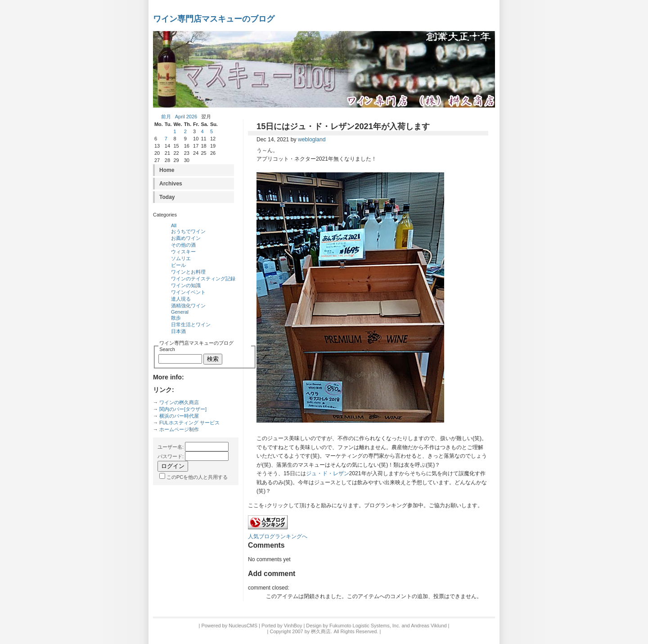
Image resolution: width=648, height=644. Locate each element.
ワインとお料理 (188, 272)
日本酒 (178, 331)
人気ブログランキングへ (278, 536)
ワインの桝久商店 (179, 402)
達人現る (181, 299)
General (180, 312)
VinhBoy (293, 626)
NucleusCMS (243, 626)
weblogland (312, 140)
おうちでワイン (188, 231)
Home (167, 170)
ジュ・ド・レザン (328, 473)
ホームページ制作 (179, 429)
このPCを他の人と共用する (197, 477)
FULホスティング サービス (189, 423)
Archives (171, 184)
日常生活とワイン (191, 324)
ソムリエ (181, 258)
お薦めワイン (186, 238)
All (174, 225)
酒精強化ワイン (188, 306)
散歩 (176, 318)
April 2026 (186, 117)
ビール (178, 265)
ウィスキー (183, 252)
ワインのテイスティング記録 (203, 279)
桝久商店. (322, 631)
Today (167, 197)
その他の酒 (183, 245)
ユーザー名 (170, 447)
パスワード (170, 456)
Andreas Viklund (429, 626)
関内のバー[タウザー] (183, 409)
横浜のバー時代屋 (179, 416)
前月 (166, 117)
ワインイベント (188, 292)
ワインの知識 (186, 285)
